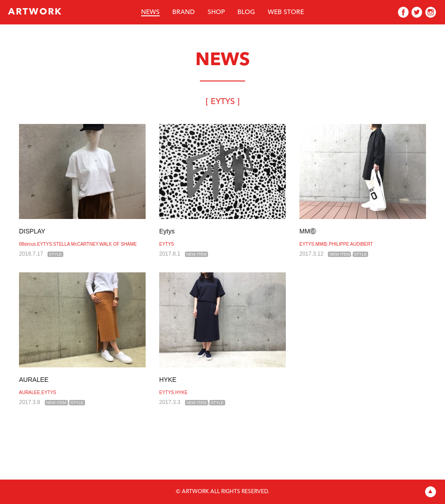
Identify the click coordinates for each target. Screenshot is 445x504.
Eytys (167, 231)
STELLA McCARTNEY (76, 244)
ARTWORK (35, 12)
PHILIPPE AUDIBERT (351, 244)
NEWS (150, 12)
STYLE (55, 254)
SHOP (216, 12)
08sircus (27, 244)
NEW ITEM (196, 254)
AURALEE (34, 380)
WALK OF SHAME (118, 244)
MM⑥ (308, 231)
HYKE (168, 380)
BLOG (246, 12)
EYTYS (45, 244)
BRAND (184, 12)
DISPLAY (32, 231)
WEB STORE (286, 12)
